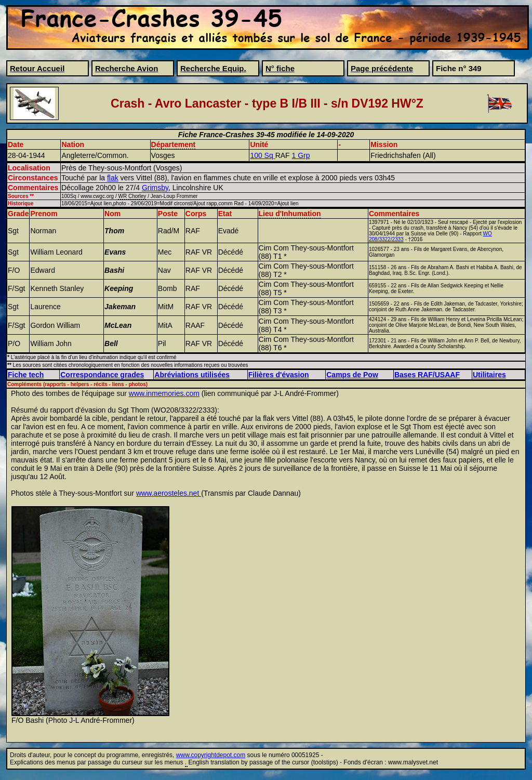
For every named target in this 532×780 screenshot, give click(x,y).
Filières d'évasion (279, 375)
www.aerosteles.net (169, 493)
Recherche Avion (127, 68)
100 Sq (262, 155)
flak (113, 178)
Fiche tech (26, 375)
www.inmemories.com (164, 393)
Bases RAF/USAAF (427, 375)
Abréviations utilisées (192, 375)
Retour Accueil (37, 68)
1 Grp (301, 155)
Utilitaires (489, 375)
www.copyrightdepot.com (211, 755)
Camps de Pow (352, 375)
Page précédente (382, 68)
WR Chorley (132, 196)
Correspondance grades (102, 375)
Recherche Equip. (213, 68)
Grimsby (155, 188)
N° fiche (280, 68)
